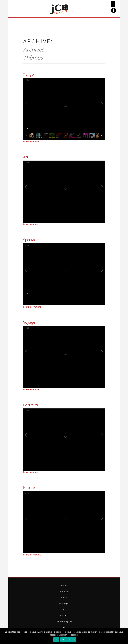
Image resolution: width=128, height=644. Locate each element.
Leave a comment (32, 141)
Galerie (64, 598)
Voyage (29, 322)
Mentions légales (64, 621)
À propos (64, 592)
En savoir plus (68, 640)
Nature (29, 488)
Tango (28, 74)
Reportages (64, 603)
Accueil (64, 586)
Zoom (64, 609)
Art (26, 157)
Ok (56, 640)
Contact (64, 615)
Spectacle (31, 240)
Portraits (30, 405)
